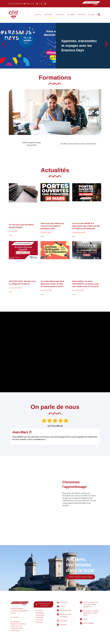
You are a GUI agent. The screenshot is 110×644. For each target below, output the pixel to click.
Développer (48, 15)
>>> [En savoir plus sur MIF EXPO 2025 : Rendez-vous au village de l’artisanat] (10, 292)
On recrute (15, 618)
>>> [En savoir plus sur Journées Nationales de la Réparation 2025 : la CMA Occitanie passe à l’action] (42, 295)
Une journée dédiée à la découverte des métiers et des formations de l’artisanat (86, 226)
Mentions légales (17, 609)
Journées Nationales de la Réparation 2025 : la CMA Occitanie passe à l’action (52, 284)
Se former (38, 15)
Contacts (91, 15)
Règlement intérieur (18, 624)
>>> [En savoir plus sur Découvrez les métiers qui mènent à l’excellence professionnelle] (42, 237)
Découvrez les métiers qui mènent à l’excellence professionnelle (52, 226)
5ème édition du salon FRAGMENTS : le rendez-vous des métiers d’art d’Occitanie (85, 284)
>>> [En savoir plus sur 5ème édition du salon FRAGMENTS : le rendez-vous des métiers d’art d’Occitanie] (74, 295)
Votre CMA (82, 15)
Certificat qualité (17, 629)
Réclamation (15, 622)
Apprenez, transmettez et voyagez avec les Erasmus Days (79, 46)
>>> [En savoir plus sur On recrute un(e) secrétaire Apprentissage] (10, 235)
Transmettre (60, 15)
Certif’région (15, 631)
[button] (99, 15)
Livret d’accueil (16, 627)
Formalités (71, 15)
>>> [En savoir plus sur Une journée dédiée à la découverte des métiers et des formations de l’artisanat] (74, 237)
